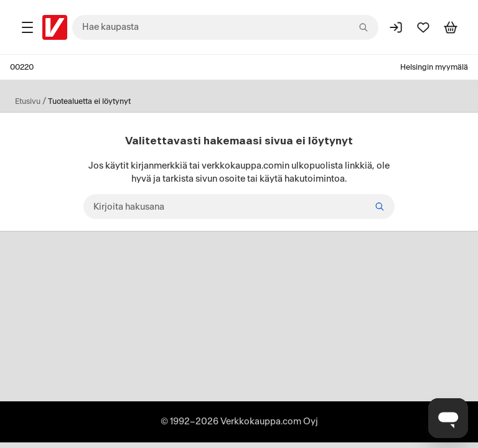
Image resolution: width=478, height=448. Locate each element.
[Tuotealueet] (27, 27)
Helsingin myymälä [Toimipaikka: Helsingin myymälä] (434, 67)
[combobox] (225, 27)
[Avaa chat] (448, 418)
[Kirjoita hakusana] (239, 207)
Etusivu (28, 101)
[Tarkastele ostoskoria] (451, 27)
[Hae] (380, 207)
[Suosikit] (423, 27)
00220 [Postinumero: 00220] (22, 67)
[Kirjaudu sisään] (396, 27)
